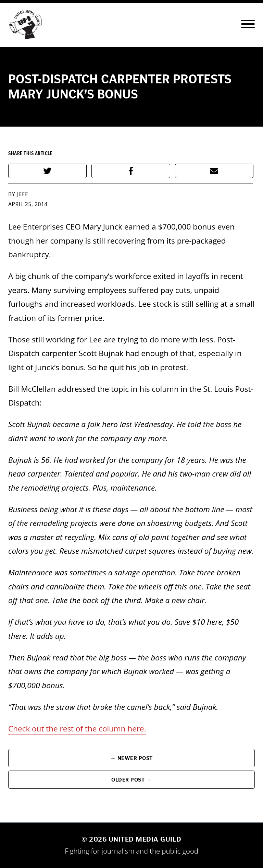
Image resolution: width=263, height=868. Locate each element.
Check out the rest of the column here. (77, 729)
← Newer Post (131, 758)
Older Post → (131, 780)
